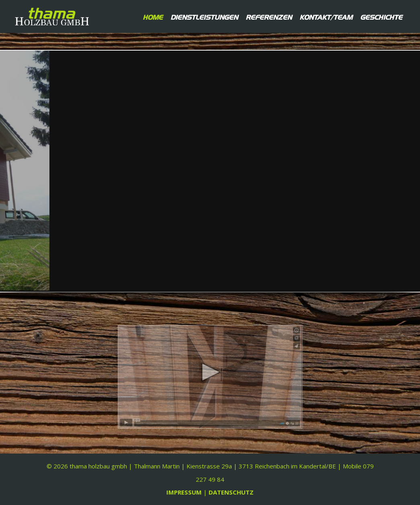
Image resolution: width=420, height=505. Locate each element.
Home (153, 16)
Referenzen (269, 16)
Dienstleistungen (204, 16)
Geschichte (381, 16)
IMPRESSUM (185, 492)
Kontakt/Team (326, 16)
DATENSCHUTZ (231, 492)
